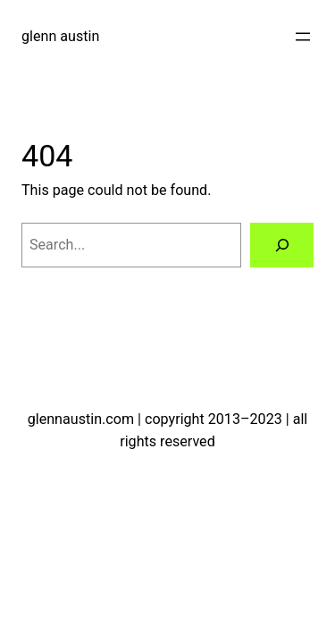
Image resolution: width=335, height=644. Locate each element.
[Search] (282, 245)
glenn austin (60, 36)
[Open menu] (303, 37)
